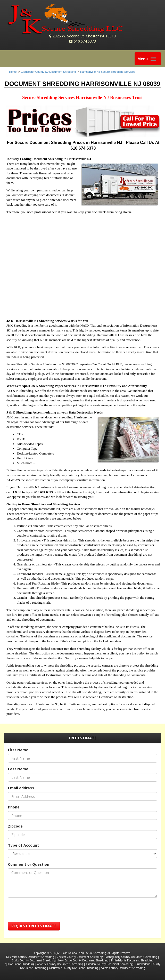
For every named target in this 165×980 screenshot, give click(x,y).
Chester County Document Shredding (80, 957)
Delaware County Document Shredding (30, 957)
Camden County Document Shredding (109, 964)
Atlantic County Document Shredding (60, 964)
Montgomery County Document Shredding (131, 957)
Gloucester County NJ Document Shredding (48, 72)
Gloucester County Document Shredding (74, 968)
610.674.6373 (85, 41)
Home (13, 72)
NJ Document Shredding (19, 964)
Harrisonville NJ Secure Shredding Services (108, 72)
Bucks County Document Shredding (34, 960)
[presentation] (47, 912)
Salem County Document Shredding (123, 968)
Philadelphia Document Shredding (132, 960)
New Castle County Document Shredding (83, 960)
